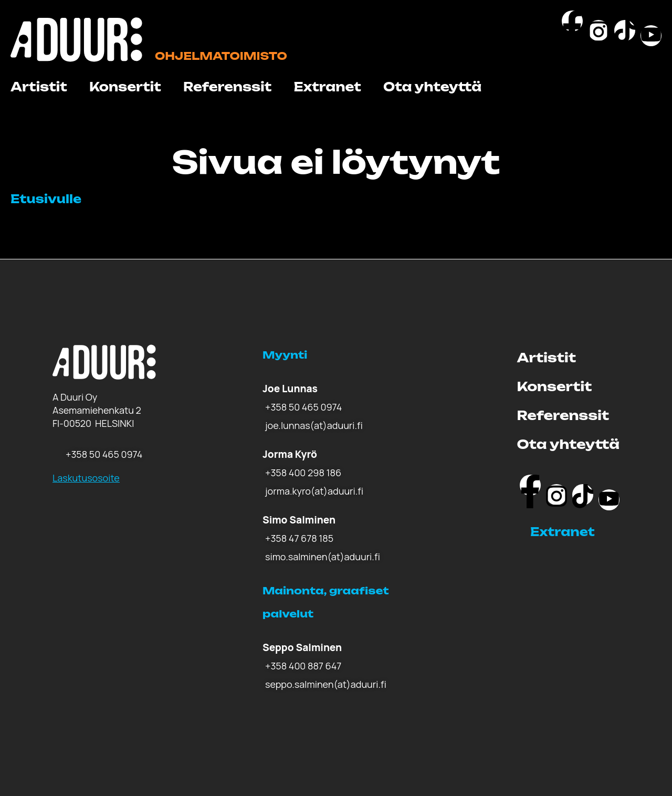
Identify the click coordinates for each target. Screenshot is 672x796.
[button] (575, 532)
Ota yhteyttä (432, 87)
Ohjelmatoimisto (221, 56)
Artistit (39, 87)
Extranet (327, 87)
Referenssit (228, 87)
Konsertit (125, 87)
